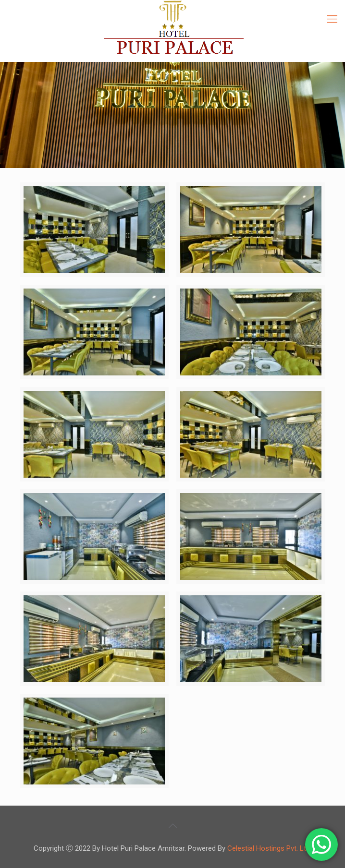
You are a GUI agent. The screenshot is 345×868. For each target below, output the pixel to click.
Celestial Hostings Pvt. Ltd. (269, 848)
